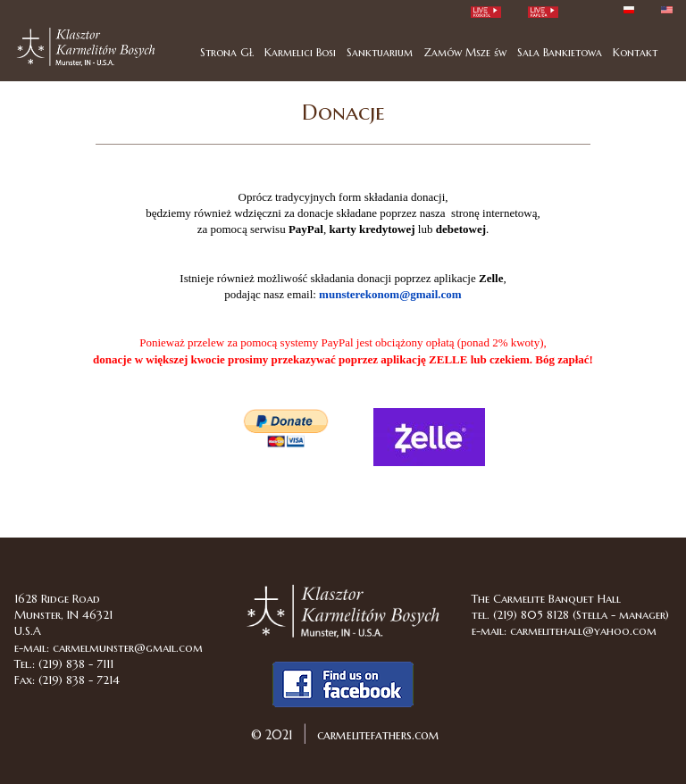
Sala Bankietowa (560, 52)
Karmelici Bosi (300, 52)
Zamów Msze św (465, 52)
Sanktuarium (380, 52)
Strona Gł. (227, 52)
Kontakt (635, 52)
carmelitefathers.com (376, 735)
